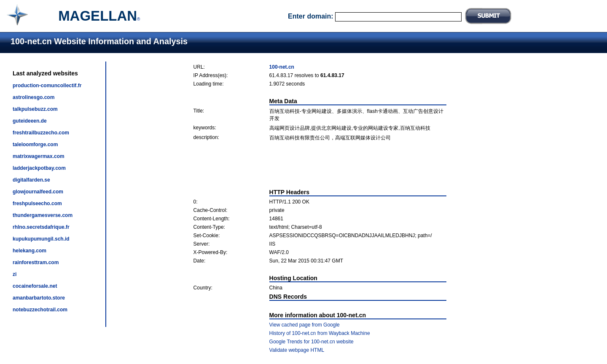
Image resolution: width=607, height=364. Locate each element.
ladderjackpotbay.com (39, 168)
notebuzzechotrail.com (40, 310)
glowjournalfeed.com (38, 192)
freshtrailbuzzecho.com (41, 133)
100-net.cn (282, 67)
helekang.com (30, 251)
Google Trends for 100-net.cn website (312, 342)
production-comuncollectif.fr (47, 86)
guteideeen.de (30, 121)
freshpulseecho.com (37, 203)
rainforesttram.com (36, 262)
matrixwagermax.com (39, 156)
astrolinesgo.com (34, 97)
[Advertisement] (320, 165)
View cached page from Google (305, 325)
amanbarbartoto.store (39, 298)
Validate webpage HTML (297, 350)
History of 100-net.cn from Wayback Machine (320, 333)
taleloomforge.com (35, 145)
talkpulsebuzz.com (35, 109)
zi (15, 274)
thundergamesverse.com (43, 215)
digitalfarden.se (31, 180)
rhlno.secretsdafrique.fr (41, 227)
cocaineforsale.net (35, 286)
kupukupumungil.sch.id (41, 239)
